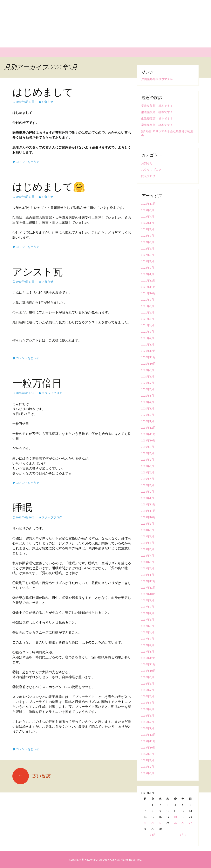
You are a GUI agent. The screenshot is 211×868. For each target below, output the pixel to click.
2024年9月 (148, 229)
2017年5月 (148, 626)
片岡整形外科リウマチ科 (157, 79)
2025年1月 (148, 223)
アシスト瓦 (38, 272)
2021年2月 (148, 338)
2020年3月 (148, 408)
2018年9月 (148, 524)
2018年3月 (148, 562)
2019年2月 (148, 492)
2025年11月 (148, 204)
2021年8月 (148, 306)
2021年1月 (148, 344)
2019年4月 (148, 479)
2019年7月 (148, 460)
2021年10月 (148, 293)
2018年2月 (148, 568)
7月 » (183, 835)
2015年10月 (148, 747)
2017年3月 (148, 639)
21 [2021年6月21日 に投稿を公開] (145, 823)
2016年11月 (148, 664)
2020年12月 (148, 351)
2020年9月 (148, 370)
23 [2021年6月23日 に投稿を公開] (160, 823)
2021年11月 (148, 287)
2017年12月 (148, 581)
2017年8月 (148, 607)
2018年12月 (148, 504)
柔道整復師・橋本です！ (157, 106)
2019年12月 (148, 428)
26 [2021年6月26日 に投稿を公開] (183, 823)
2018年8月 (148, 530)
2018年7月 (148, 536)
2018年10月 (148, 517)
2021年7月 (148, 312)
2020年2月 (148, 415)
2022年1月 (148, 274)
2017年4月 (148, 632)
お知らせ (48, 102)
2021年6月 (148, 319)
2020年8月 (148, 376)
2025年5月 (148, 210)
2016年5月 (148, 703)
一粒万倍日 (37, 383)
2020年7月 (148, 383)
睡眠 (22, 508)
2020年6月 (148, 389)
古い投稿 (31, 776)
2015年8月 (148, 760)
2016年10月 (148, 671)
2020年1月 (148, 421)
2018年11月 (148, 511)
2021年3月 (148, 332)
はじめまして (43, 92)
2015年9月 (148, 754)
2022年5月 (148, 255)
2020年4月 (148, 402)
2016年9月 (148, 677)
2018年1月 (148, 575)
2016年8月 (148, 684)
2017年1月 (148, 652)
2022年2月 (148, 268)
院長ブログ (148, 176)
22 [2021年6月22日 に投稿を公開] (153, 823)
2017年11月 (148, 588)
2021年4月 (148, 325)
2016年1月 (148, 728)
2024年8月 (148, 236)
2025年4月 (148, 216)
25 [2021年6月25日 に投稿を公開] (175, 823)
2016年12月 (148, 658)
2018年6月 (148, 543)
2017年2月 (148, 645)
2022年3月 (148, 261)
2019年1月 (148, 498)
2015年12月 (148, 735)
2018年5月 (148, 549)
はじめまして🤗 (49, 187)
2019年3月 (148, 485)
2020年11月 (148, 357)
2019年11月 (148, 434)
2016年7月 (148, 690)
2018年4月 (148, 556)
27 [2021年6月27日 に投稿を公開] (190, 823)
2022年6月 (148, 248)
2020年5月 (148, 396)
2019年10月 (148, 440)
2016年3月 (148, 715)
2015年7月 (148, 767)
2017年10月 (148, 594)
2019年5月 (148, 472)
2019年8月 (148, 453)
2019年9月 (148, 447)
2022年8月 (148, 242)
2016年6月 (148, 696)
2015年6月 (148, 773)
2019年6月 (148, 466)
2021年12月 (148, 280)
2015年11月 (148, 741)
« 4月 (153, 835)
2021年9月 (148, 300)
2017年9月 (148, 600)
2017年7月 (148, 613)
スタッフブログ (52, 393)
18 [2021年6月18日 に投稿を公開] (175, 817)
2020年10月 (148, 364)
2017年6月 (148, 620)
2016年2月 (148, 722)
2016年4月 (148, 709)
